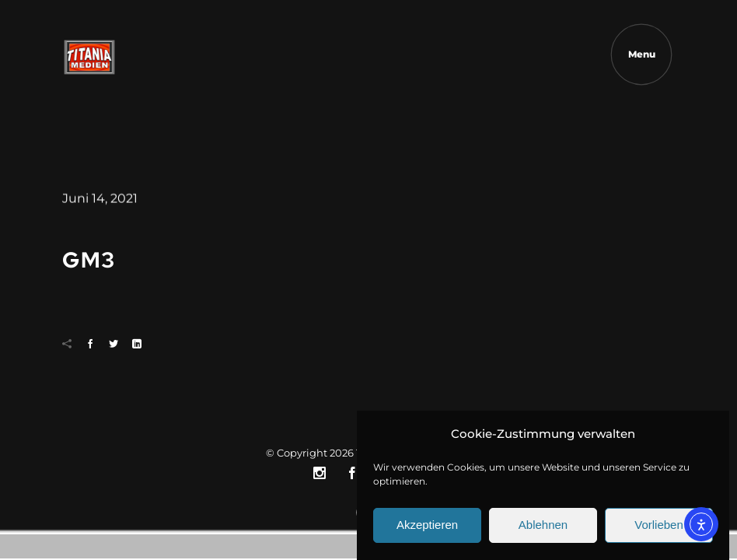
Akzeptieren (427, 530)
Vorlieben (659, 530)
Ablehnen (543, 530)
